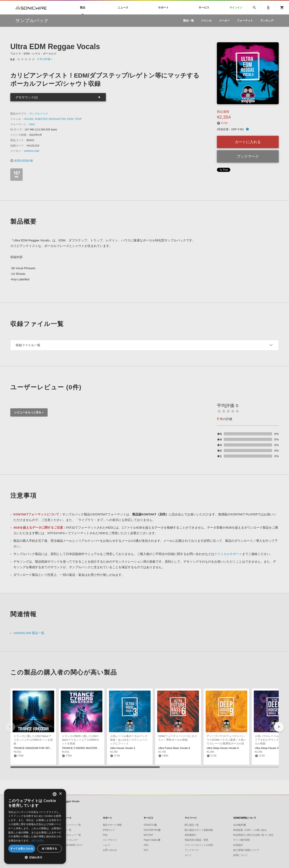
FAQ (105, 835)
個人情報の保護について (246, 850)
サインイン (236, 8)
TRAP (78, 119)
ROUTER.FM (150, 830)
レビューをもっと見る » (29, 412)
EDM (70, 119)
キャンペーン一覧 (71, 825)
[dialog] (35, 826)
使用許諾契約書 (22, 161)
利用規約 (238, 845)
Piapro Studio (150, 840)
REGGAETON (57, 119)
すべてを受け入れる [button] (22, 849)
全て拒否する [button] (49, 849)
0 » (45, 59)
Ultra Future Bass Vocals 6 (174, 748)
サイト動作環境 (242, 840)
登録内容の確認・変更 (196, 840)
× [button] (60, 794)
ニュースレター (70, 840)
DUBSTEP (41, 119)
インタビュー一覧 (71, 835)
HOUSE (29, 119)
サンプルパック (39, 114)
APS (146, 845)
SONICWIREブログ (72, 845)
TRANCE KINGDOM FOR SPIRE (33, 748)
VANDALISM (32, 151)
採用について (240, 855)
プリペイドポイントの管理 (199, 845)
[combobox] (55, 794)
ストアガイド (110, 840)
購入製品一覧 (192, 825)
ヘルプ (106, 845)
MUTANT (148, 835)
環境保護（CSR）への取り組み (250, 830)
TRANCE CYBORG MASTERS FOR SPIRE (88, 748)
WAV (32, 124)
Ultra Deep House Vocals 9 (223, 748)
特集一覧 (67, 830)
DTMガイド (109, 830)
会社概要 (238, 825)
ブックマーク (248, 156)
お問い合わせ (110, 850)
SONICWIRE (31, 8)
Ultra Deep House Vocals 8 (271, 748)
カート (188, 855)
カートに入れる (248, 142)
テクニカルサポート (228, 554)
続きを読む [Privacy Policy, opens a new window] (38, 840)
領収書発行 (191, 835)
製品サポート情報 (112, 825)
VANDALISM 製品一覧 (29, 633)
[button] (279, 727)
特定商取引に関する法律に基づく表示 (253, 835)
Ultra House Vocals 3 (122, 748)
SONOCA (149, 825)
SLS (146, 850)
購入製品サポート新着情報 (199, 830)
